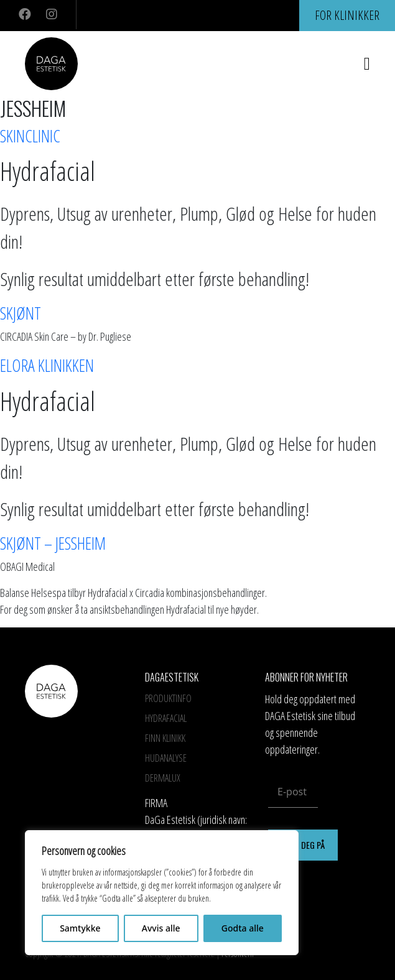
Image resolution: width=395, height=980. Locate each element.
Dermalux (163, 778)
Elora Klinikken (47, 365)
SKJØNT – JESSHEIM (53, 543)
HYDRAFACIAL (166, 718)
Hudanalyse (166, 758)
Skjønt (21, 313)
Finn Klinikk (165, 738)
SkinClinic (30, 136)
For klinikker (347, 15)
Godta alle (243, 928)
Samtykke (80, 928)
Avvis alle (161, 928)
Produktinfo (168, 698)
